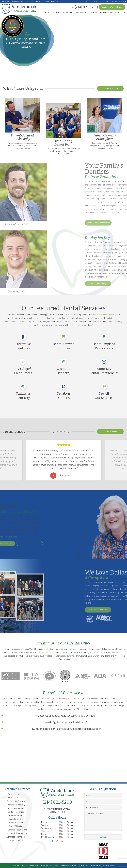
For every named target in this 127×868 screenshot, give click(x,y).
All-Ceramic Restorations (16, 830)
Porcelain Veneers (16, 823)
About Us (56, 12)
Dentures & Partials (16, 812)
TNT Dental (109, 865)
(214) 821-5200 (57, 802)
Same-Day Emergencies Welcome (15, 1)
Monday (45, 822)
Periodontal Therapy (16, 801)
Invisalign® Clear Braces (16, 833)
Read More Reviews (110, 432)
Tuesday (45, 825)
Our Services (68, 12)
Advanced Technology (16, 837)
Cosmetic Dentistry (16, 819)
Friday (44, 834)
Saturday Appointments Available (45, 1)
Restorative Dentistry (16, 805)
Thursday (45, 831)
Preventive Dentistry (16, 794)
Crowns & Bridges (16, 808)
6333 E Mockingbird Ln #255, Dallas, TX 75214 (105, 1)
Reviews (93, 12)
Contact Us (120, 12)
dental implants (99, 315)
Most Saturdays (48, 837)
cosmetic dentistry (45, 652)
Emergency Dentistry (16, 840)
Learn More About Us (111, 88)
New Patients (81, 12)
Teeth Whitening (16, 826)
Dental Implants (16, 816)
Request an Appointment (112, 7)
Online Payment (106, 12)
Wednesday (46, 828)
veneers (74, 649)
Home (47, 12)
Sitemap (58, 865)
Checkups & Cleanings (16, 798)
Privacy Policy (69, 865)
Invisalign (113, 315)
